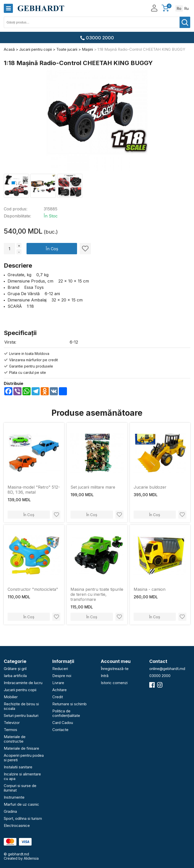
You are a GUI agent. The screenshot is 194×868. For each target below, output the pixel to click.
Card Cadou (63, 723)
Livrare (58, 683)
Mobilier (11, 697)
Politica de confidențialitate (66, 713)
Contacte (60, 730)
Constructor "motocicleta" (33, 589)
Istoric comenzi (114, 683)
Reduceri (60, 669)
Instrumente (14, 797)
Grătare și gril (15, 669)
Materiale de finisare (21, 748)
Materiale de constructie (15, 739)
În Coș (52, 249)
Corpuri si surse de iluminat (20, 788)
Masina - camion (150, 589)
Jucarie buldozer (150, 487)
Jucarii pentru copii (20, 690)
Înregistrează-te (115, 669)
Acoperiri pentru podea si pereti (24, 758)
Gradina (10, 811)
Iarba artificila (15, 676)
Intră (105, 676)
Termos (10, 730)
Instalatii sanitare (18, 767)
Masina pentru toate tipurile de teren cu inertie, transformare (97, 594)
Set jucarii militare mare (93, 487)
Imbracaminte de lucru (23, 683)
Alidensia (31, 858)
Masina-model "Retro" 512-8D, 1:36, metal (34, 490)
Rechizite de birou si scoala (21, 706)
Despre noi (62, 676)
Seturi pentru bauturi (21, 716)
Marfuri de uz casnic (21, 804)
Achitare (59, 690)
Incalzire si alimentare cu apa (22, 776)
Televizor (12, 723)
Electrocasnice (17, 825)
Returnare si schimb (69, 704)
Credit (58, 697)
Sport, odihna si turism (23, 818)
